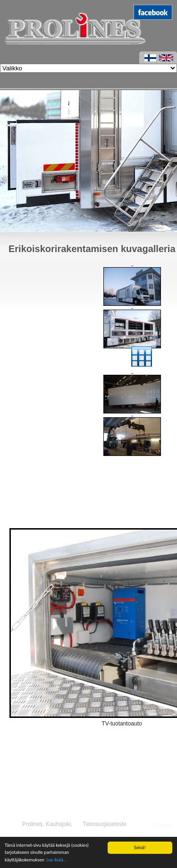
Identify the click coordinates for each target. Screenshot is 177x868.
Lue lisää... (56, 860)
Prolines (32, 824)
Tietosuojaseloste (105, 824)
